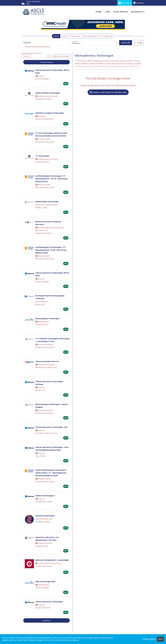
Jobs (107, 12)
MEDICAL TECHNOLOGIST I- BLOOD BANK (52, 560)
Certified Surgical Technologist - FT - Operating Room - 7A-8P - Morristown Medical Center (51, 250)
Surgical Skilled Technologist (48, 93)
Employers (139, 3)
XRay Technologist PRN (45, 581)
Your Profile (121, 12)
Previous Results (46, 62)
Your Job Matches (90, 36)
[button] (138, 43)
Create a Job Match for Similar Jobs (108, 92)
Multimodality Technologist (47, 201)
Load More (47, 620)
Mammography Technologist (48, 318)
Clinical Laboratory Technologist (49, 602)
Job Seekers (125, 3)
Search (56, 36)
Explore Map (76, 36)
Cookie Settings (149, 639)
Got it (160, 639)
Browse (65, 36)
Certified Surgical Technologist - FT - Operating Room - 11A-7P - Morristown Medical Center (51, 179)
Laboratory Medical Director (47, 361)
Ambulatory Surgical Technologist (50, 113)
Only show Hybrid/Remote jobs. (38, 47)
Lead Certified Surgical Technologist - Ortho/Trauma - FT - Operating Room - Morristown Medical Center (51, 473)
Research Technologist (45, 516)
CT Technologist (42, 156)
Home (99, 12)
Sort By (26, 56)
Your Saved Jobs (106, 36)
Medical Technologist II (45, 496)
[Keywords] (47, 43)
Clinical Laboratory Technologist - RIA (51, 427)
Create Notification (62, 56)
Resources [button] (137, 12)
